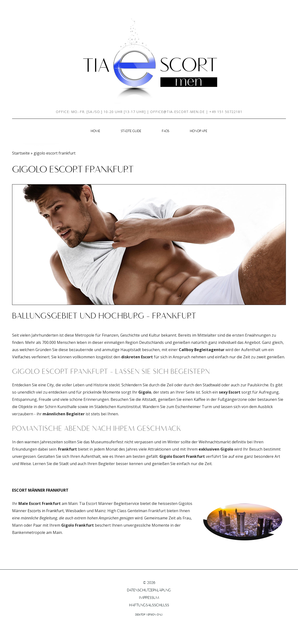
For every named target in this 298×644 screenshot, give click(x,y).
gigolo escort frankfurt (73, 170)
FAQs (166, 131)
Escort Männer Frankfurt (40, 490)
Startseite (21, 153)
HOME (95, 131)
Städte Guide (131, 131)
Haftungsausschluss (149, 605)
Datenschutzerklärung (149, 590)
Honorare (199, 131)
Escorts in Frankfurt (46, 511)
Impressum (149, 598)
